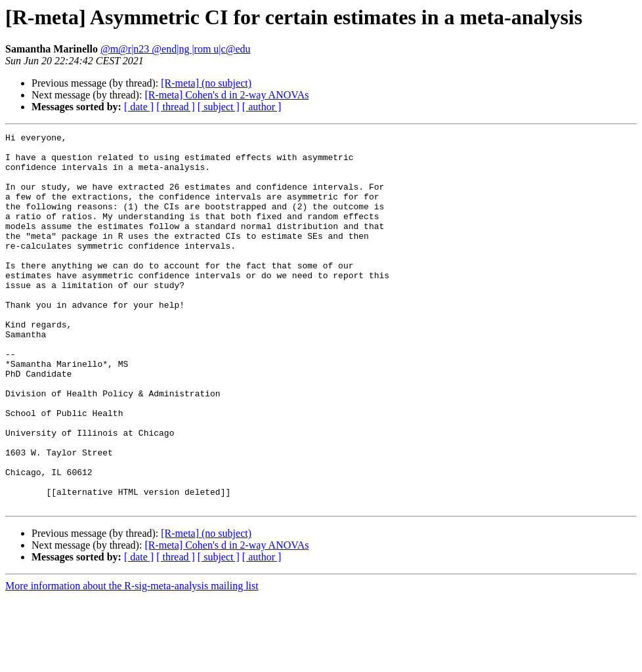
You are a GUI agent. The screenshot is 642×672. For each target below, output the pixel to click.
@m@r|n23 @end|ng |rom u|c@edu (176, 49)
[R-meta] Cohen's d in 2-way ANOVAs (226, 95)
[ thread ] (176, 107)
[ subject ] (219, 107)
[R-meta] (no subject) (206, 83)
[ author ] (262, 107)
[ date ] (139, 107)
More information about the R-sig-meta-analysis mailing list (132, 661)
